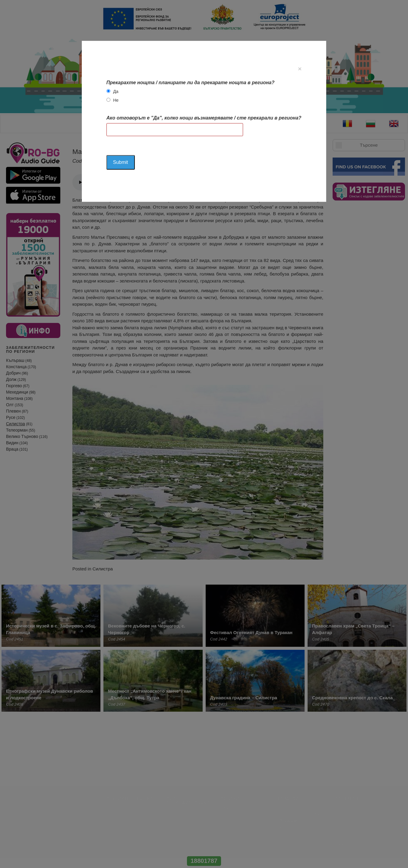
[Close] (300, 69)
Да (116, 91)
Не (116, 100)
